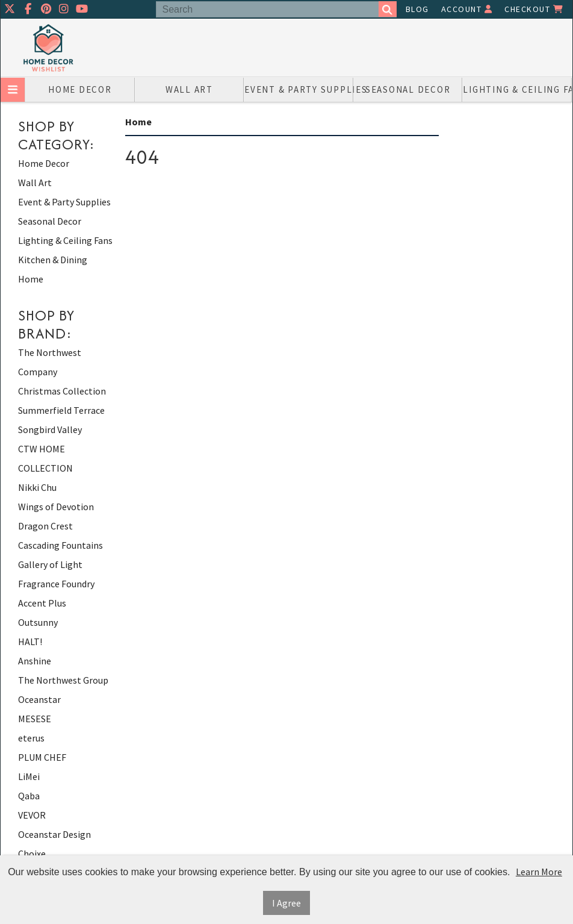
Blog (417, 9)
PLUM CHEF (42, 757)
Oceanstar (39, 699)
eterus (31, 738)
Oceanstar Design (54, 834)
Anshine (35, 661)
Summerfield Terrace (61, 410)
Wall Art (189, 89)
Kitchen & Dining (53, 260)
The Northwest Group (63, 680)
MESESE (35, 719)
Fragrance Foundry (56, 584)
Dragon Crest (45, 526)
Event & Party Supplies (299, 89)
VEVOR (32, 815)
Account (467, 9)
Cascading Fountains (60, 545)
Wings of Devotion (56, 507)
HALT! (30, 641)
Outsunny (38, 622)
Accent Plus (42, 603)
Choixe (32, 854)
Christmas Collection (62, 391)
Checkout (534, 9)
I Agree (286, 903)
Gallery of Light (50, 564)
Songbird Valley (50, 429)
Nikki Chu (37, 487)
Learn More (539, 872)
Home (31, 279)
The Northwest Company (50, 362)
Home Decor (80, 89)
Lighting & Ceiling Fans (517, 89)
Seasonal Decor (408, 89)
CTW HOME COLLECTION (45, 458)
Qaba (29, 796)
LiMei (29, 776)
